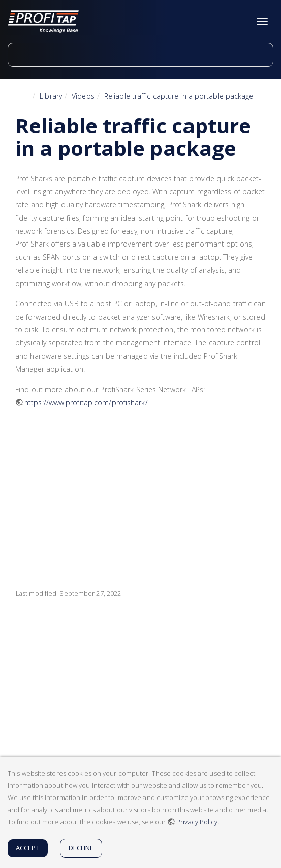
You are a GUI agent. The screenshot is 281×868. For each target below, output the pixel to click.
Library (51, 96)
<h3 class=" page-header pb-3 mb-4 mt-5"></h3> (149, 491)
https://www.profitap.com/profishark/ (86, 403)
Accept (28, 848)
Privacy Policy (197, 822)
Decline (81, 848)
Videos (83, 96)
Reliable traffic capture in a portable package (179, 96)
